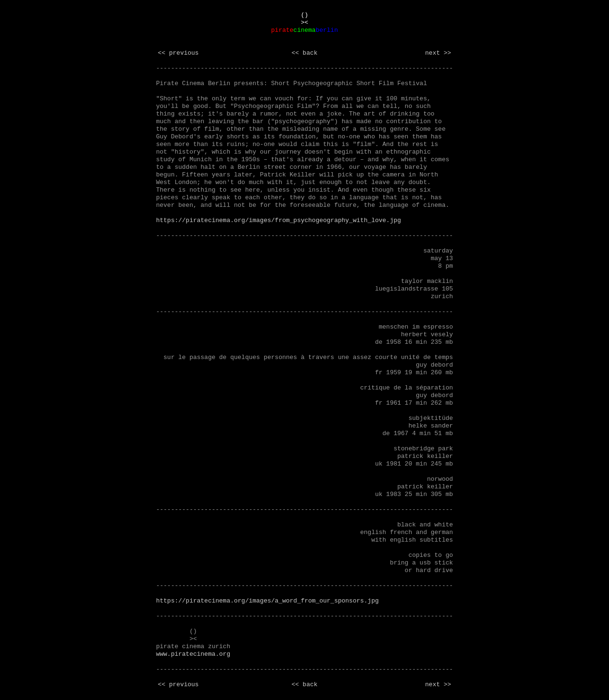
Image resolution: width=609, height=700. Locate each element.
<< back (305, 53)
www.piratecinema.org (193, 654)
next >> (438, 53)
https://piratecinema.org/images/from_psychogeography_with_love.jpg (279, 220)
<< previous (178, 53)
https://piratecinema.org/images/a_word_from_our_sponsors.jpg (267, 601)
